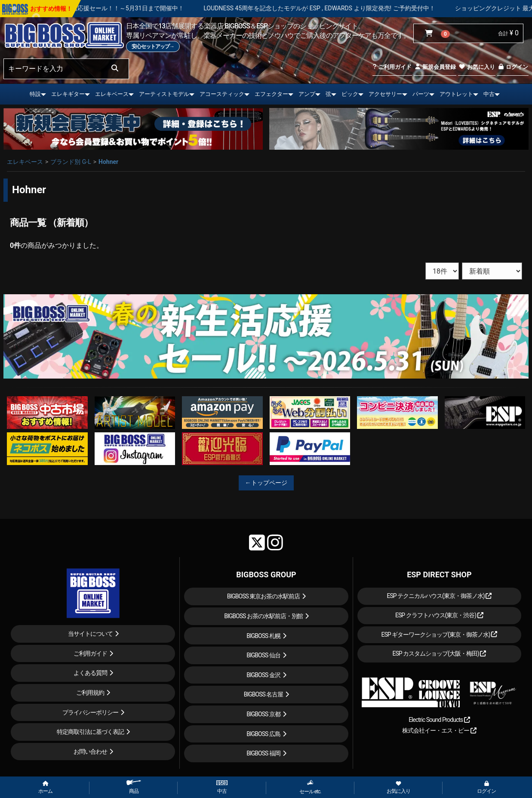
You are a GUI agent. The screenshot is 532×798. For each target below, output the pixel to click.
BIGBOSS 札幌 (263, 636)
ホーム (45, 788)
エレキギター (68, 94)
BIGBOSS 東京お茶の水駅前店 (264, 596)
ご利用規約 (90, 693)
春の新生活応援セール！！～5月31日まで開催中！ (144, 8)
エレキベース (112, 94)
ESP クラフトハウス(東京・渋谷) (439, 615)
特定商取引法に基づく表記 (90, 732)
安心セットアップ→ (153, 46)
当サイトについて (90, 634)
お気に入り (477, 67)
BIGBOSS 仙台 (263, 655)
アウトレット (456, 94)
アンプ (307, 94)
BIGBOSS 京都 (263, 714)
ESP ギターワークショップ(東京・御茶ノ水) (439, 635)
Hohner (108, 162)
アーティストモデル (164, 94)
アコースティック (222, 94)
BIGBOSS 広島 (263, 734)
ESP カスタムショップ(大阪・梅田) (439, 653)
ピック (350, 94)
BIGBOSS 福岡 (263, 753)
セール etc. (310, 787)
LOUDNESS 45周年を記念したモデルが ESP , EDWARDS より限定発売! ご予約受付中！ (347, 8)
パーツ (421, 94)
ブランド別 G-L (71, 162)
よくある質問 (90, 673)
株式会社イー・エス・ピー (439, 730)
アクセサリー (385, 94)
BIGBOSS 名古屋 (264, 694)
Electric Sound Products (439, 720)
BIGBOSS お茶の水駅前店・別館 (263, 616)
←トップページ (266, 483)
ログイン (513, 67)
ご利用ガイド (392, 67)
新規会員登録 (435, 67)
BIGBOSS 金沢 (263, 675)
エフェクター (271, 94)
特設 (35, 94)
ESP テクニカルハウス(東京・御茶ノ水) (439, 596)
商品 (134, 787)
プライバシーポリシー (90, 712)
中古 (489, 94)
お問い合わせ (90, 752)
